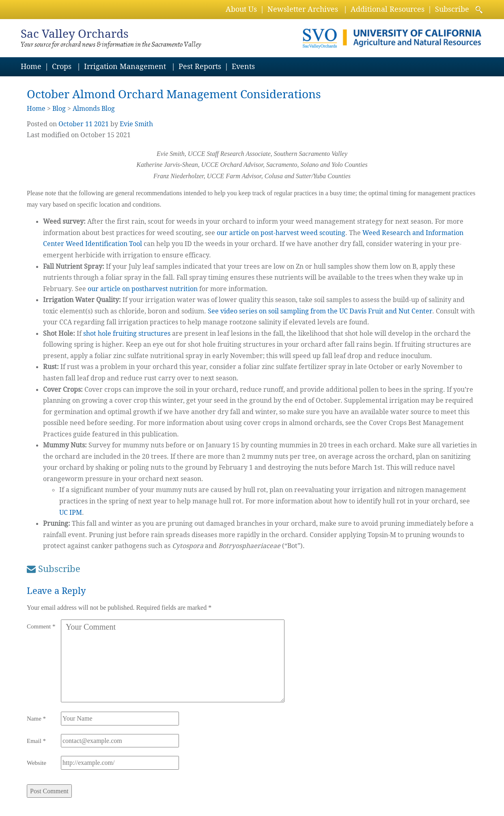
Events (243, 66)
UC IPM (71, 513)
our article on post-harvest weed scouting (281, 233)
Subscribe (452, 9)
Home (31, 66)
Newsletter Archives (303, 9)
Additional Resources (388, 9)
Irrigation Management (125, 66)
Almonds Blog (94, 109)
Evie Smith (136, 124)
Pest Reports (200, 66)
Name (36, 719)
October (71, 124)
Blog (59, 109)
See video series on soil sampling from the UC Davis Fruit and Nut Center (320, 311)
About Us (241, 9)
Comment (41, 626)
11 (89, 124)
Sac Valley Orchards (75, 34)
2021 (101, 124)
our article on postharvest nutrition (143, 289)
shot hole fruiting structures (127, 334)
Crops (62, 66)
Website (37, 763)
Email (36, 741)
